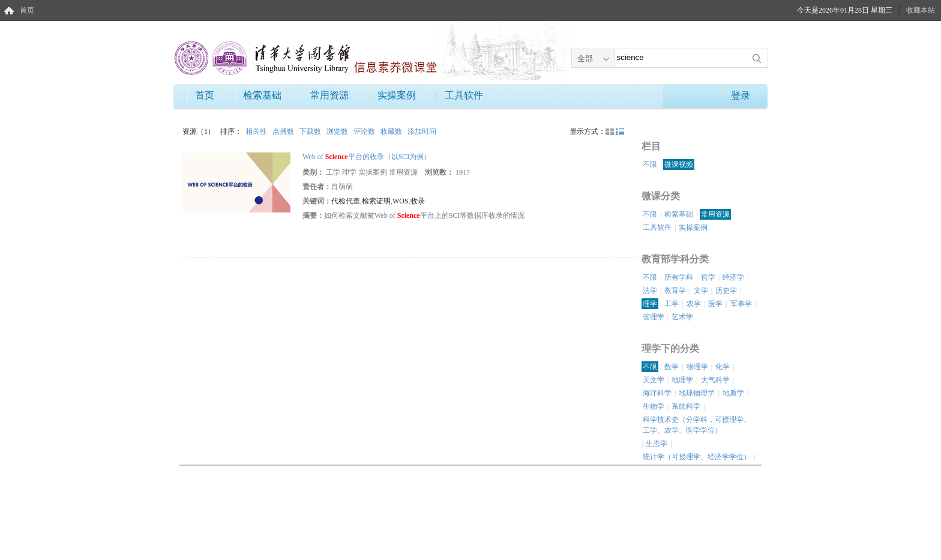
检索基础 (262, 95)
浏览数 (338, 131)
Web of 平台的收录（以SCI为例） (367, 157)
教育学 (675, 291)
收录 (418, 201)
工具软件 (464, 95)
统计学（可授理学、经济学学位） (697, 457)
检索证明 (376, 201)
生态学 (657, 444)
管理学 (654, 317)
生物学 (654, 406)
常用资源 (329, 95)
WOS (401, 201)
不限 (650, 164)
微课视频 (679, 164)
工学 (672, 304)
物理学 (697, 367)
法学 (650, 291)
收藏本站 (921, 10)
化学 (723, 367)
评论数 (365, 131)
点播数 (284, 131)
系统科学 (686, 406)
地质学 (733, 393)
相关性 (257, 131)
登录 (741, 96)
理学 (650, 304)
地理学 (682, 380)
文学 (701, 291)
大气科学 (715, 380)
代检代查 (346, 201)
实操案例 (397, 95)
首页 (27, 10)
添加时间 (422, 131)
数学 (672, 367)
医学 (715, 304)
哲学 (708, 277)
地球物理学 (697, 393)
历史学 (726, 291)
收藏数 (392, 131)
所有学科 (679, 277)
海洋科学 (657, 393)
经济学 (733, 277)
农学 (694, 304)
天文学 (654, 380)
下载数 (311, 131)
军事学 (741, 304)
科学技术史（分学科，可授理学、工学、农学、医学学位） (697, 425)
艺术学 (682, 317)
